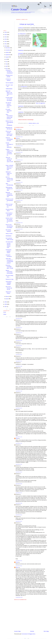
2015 (6, 35)
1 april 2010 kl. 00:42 (19, 319)
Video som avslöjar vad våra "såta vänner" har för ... (9, 160)
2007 (6, 307)
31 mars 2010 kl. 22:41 (19, 190)
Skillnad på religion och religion (9, 173)
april (7, 66)
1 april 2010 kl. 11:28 (19, 391)
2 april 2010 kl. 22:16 (19, 464)
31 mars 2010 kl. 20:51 (19, 152)
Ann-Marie (18, 129)
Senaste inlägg (17, 631)
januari (7, 299)
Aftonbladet (21, 53)
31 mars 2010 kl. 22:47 (19, 200)
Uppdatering (21, 50)
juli (6, 59)
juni (6, 62)
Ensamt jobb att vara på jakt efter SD (9, 214)
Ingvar (17, 567)
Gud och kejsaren (9, 83)
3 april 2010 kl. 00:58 (19, 484)
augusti (7, 57)
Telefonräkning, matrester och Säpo (9, 189)
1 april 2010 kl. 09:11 (19, 346)
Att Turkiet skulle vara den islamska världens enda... (9, 245)
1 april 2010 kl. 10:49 (19, 366)
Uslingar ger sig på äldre (27, 24)
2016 (6, 32)
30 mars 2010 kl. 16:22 (19, 137)
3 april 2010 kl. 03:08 (19, 503)
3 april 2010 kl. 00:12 (19, 472)
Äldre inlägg (46, 631)
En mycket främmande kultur (9, 111)
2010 (6, 46)
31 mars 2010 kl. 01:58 (19, 146)
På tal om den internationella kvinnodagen (9, 226)
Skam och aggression (41, 103)
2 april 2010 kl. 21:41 (19, 443)
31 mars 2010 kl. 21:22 (19, 160)
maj (6, 64)
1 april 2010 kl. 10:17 (19, 361)
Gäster (5, 314)
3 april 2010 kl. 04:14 (19, 515)
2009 (6, 302)
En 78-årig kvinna (22, 34)
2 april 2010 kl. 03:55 (19, 408)
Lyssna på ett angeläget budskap (9, 283)
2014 (6, 37)
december (8, 48)
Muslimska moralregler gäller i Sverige (9, 267)
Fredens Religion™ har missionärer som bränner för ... (9, 152)
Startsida (32, 631)
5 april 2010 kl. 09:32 (19, 566)
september (8, 55)
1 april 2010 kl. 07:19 (19, 333)
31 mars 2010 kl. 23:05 (19, 229)
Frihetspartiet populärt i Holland (9, 251)
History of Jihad (9, 234)
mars (7, 68)
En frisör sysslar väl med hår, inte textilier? (9, 99)
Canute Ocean (19, 9)
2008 (6, 304)
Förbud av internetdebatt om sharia (9, 139)
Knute (17, 138)
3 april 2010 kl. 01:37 (19, 493)
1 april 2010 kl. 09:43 (19, 355)
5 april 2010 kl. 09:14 (19, 561)
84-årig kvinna (24, 87)
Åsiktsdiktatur (9, 236)
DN (19, 55)
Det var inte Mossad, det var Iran (9, 288)
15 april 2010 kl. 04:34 (19, 597)
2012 (6, 41)
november (8, 50)
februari (7, 296)
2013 (6, 39)
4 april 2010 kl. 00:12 (19, 521)
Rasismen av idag (10, 279)
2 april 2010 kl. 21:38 (19, 437)
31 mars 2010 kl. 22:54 (19, 223)
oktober (7, 52)
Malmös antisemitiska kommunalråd (9, 272)
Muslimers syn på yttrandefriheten (9, 200)
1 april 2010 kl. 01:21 (19, 328)
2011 (6, 44)
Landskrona (21, 28)
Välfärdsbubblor (9, 89)
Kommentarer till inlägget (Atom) (28, 634)
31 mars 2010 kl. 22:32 (19, 182)
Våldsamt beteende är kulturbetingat (26, 120)
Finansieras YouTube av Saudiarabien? (9, 72)
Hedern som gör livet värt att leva (9, 206)
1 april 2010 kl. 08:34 (19, 340)
